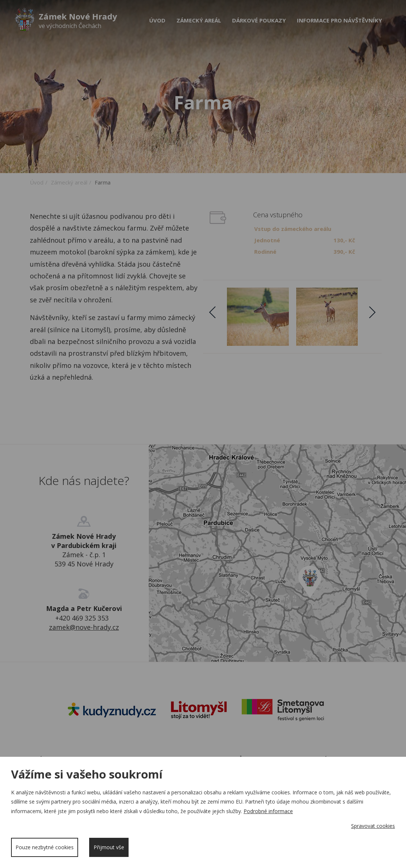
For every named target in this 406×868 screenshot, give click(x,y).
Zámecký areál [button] (199, 20)
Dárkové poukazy (259, 20)
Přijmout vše (109, 847)
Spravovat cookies (373, 826)
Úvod (157, 20)
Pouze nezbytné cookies (45, 847)
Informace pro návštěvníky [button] (339, 20)
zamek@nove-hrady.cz (84, 627)
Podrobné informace (268, 811)
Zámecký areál (69, 182)
